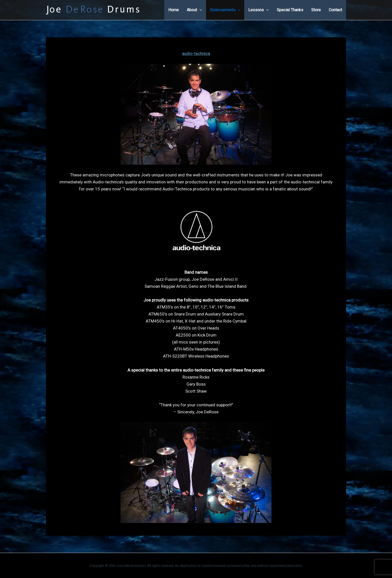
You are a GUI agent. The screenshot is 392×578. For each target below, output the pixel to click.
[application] (199, 10)
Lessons (258, 10)
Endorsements (225, 10)
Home (173, 10)
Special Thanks (290, 10)
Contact (335, 10)
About (194, 10)
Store (316, 10)
